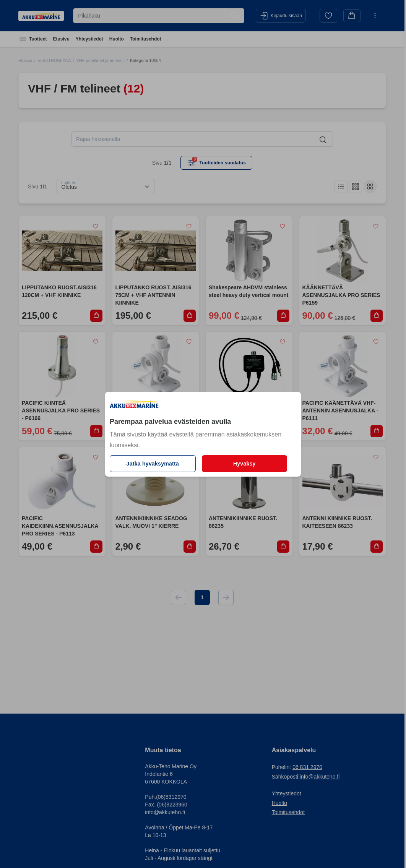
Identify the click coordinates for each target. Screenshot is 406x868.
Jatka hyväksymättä (153, 464)
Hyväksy (244, 464)
